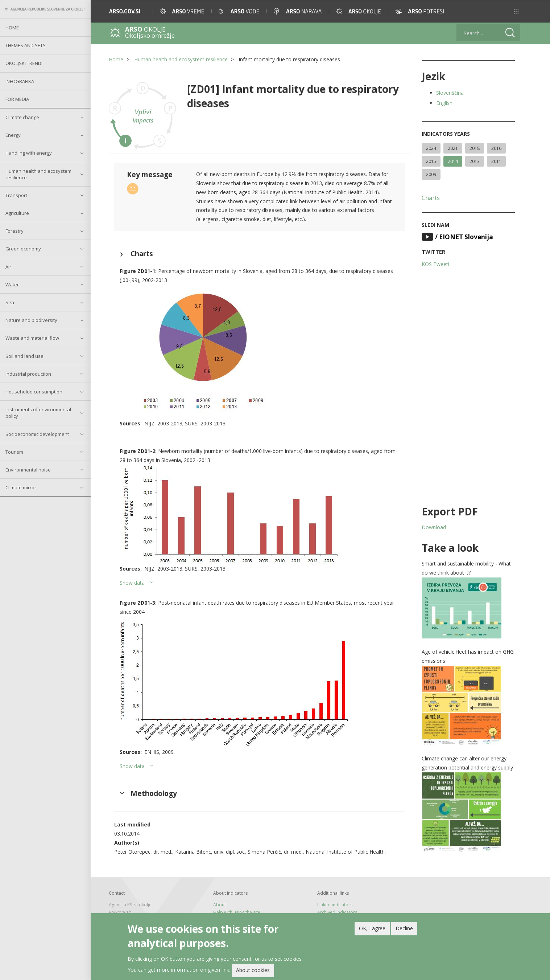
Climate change (22, 117)
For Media (17, 99)
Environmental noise (28, 470)
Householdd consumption (34, 392)
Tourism (14, 452)
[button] (516, 11)
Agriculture (17, 213)
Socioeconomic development (37, 434)
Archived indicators (337, 912)
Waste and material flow (32, 338)
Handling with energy (29, 153)
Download (434, 527)
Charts (431, 198)
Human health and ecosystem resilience (38, 174)
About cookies (253, 970)
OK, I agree (372, 928)
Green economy (23, 249)
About (220, 905)
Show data (132, 583)
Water (12, 285)
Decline (404, 928)
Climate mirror (21, 487)
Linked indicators (335, 905)
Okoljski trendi (24, 63)
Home (12, 28)
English (444, 103)
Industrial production (28, 374)
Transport (16, 195)
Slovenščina (450, 93)
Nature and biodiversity (31, 320)
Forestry (15, 231)
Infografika (20, 81)
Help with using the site (237, 912)
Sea (10, 302)
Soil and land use (24, 356)
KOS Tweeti (435, 264)
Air (8, 267)
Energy (13, 135)
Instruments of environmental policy (38, 413)
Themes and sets (26, 45)
